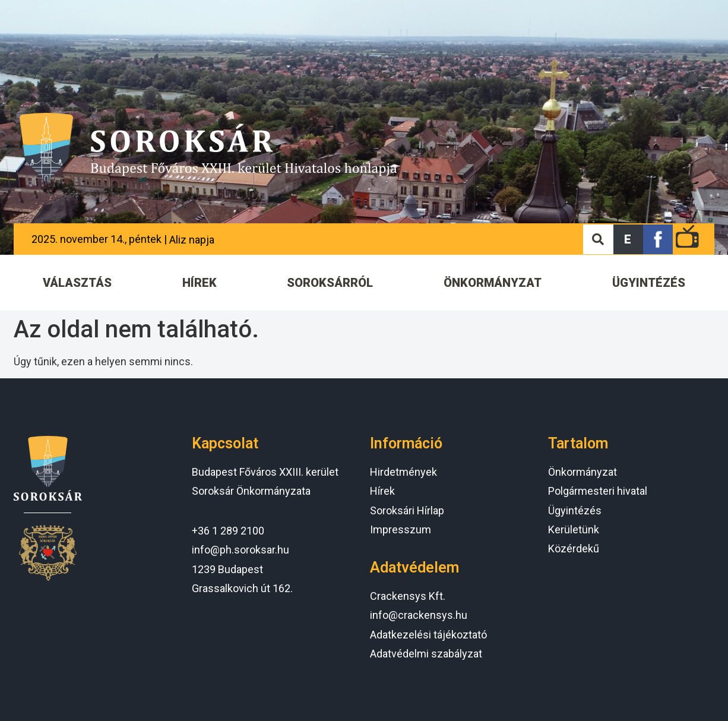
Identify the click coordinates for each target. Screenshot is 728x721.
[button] (628, 239)
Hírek (382, 491)
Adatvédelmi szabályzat (426, 654)
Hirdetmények (403, 472)
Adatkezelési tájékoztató (428, 635)
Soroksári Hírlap (407, 510)
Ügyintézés (575, 510)
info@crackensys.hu (419, 615)
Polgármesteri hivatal (598, 491)
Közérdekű (574, 548)
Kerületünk (574, 529)
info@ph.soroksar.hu (240, 550)
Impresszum (401, 529)
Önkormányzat (583, 472)
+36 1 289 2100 (228, 531)
